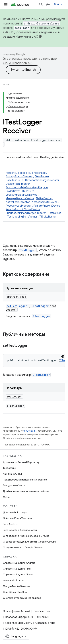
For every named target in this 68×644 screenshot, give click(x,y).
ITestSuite (28, 191)
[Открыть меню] (6, 4)
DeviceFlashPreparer (18, 184)
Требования (10, 468)
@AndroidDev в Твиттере (17, 518)
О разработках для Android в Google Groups (29, 542)
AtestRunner (42, 176)
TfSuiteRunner (48, 217)
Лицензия (43, 617)
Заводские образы (14, 485)
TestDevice (55, 213)
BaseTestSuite (14, 180)
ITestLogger (27, 250)
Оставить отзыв (45, 623)
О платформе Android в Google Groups (26, 536)
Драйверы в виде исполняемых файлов (26, 491)
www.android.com (14, 580)
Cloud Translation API (18, 63)
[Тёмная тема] (63, 356)
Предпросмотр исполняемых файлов (25, 480)
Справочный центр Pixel (17, 569)
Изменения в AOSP (29, 37)
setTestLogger (17, 306)
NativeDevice (44, 198)
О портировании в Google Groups (23, 547)
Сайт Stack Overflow (15, 592)
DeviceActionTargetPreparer (42, 180)
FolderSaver (13, 191)
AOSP (6, 85)
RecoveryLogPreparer (19, 206)
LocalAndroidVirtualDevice (21, 195)
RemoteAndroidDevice (47, 206)
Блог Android (11, 524)
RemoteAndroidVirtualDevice (23, 209)
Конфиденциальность (18, 623)
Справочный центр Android (19, 563)
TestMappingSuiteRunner (22, 217)
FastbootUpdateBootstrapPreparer (27, 187)
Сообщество (42, 611)
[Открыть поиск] (41, 4)
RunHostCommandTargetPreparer (26, 213)
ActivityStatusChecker (19, 176)
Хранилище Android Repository (21, 462)
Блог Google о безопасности (20, 530)
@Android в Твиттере (15, 512)
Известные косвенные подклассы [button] (34, 195)
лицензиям (30, 431)
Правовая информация (19, 617)
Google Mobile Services (16, 586)
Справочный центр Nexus (18, 574)
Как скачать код (13, 474)
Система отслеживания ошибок (22, 598)
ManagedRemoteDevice (20, 198)
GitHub (7, 497)
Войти (58, 4)
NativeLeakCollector (18, 202)
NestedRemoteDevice (45, 202)
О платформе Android (16, 611)
